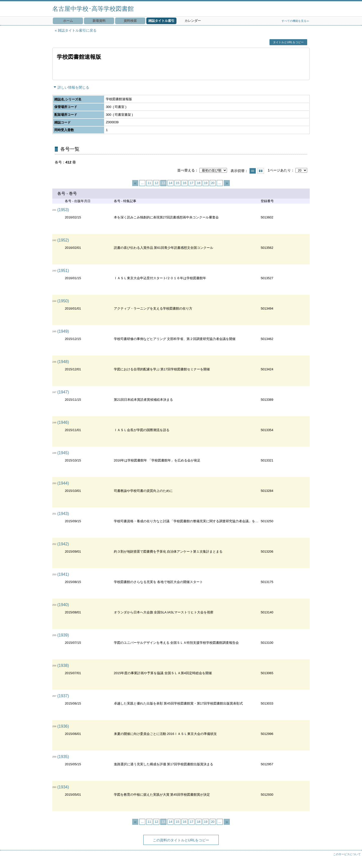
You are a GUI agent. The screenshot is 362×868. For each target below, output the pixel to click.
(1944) (63, 483)
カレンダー (193, 21)
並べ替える (186, 170)
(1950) (63, 301)
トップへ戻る (353, 859)
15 (177, 183)
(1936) (63, 726)
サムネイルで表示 (261, 171)
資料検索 (130, 21)
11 (149, 183)
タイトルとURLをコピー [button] (288, 42)
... (142, 183)
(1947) (63, 392)
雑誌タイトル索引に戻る (77, 30)
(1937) (63, 696)
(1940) (63, 605)
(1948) (63, 362)
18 (199, 183)
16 (185, 183)
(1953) (63, 210)
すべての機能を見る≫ (295, 21)
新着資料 (99, 21)
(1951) (63, 271)
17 (192, 183)
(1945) (63, 453)
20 (213, 183)
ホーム (68, 21)
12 (156, 183)
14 (170, 183)
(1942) (63, 544)
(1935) (63, 757)
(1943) (63, 514)
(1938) (63, 666)
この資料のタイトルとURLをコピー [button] (181, 840)
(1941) (63, 574)
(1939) (63, 635)
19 (206, 183)
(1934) (63, 787)
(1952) (63, 240)
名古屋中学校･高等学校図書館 (93, 9)
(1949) (63, 331)
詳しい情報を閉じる (73, 87)
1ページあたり (279, 170)
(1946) (63, 422)
